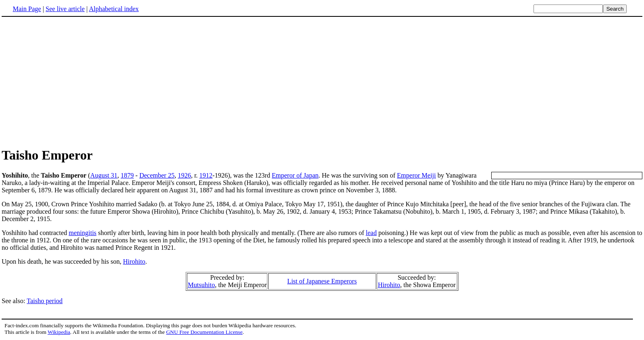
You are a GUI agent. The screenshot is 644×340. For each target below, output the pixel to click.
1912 (206, 175)
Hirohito (134, 261)
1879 (127, 175)
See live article (65, 9)
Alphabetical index (114, 9)
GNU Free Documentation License (204, 332)
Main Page (27, 9)
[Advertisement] (322, 82)
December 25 (157, 175)
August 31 (104, 175)
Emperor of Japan (295, 175)
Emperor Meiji (417, 175)
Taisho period (45, 301)
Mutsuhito (201, 285)
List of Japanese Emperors (322, 281)
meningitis (83, 233)
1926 (184, 175)
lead (371, 233)
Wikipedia (59, 332)
